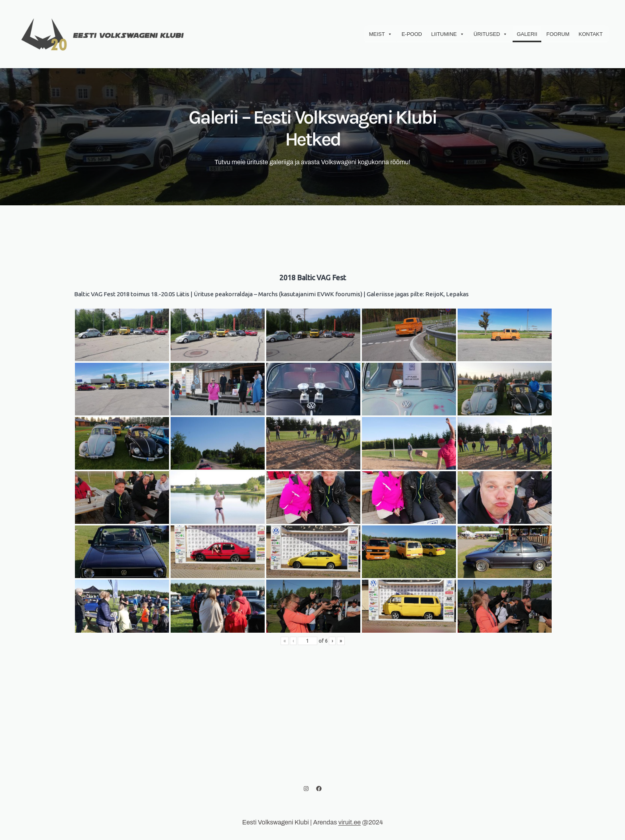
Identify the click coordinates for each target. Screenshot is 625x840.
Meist (381, 34)
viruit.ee (350, 822)
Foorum (558, 34)
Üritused (490, 34)
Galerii (527, 34)
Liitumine (448, 34)
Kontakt (591, 34)
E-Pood (412, 34)
